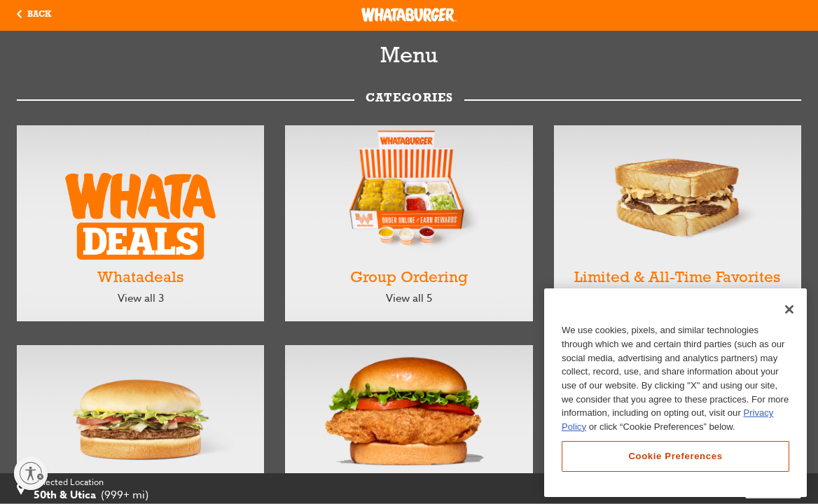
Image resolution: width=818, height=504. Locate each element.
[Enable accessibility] (31, 473)
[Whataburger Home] (409, 15)
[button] (34, 15)
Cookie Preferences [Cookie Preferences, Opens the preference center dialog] (675, 456)
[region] (675, 393)
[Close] (789, 309)
